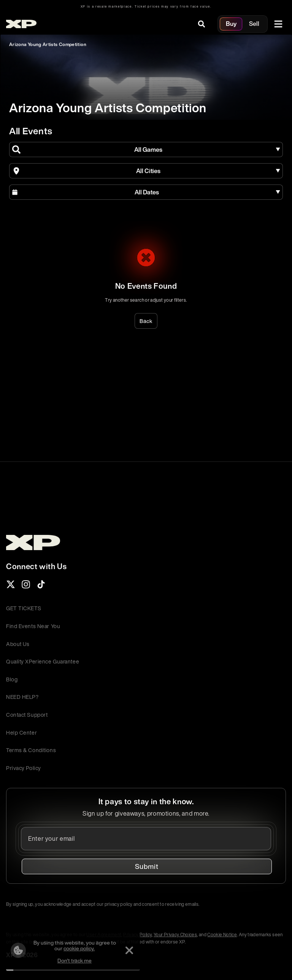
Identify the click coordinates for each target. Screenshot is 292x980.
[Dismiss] (129, 950)
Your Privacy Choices (175, 935)
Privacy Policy (24, 768)
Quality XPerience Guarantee (43, 661)
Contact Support (27, 715)
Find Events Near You (33, 626)
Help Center (21, 733)
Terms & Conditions (31, 750)
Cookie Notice (222, 935)
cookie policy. (79, 948)
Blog (12, 679)
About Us (18, 644)
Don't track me (75, 960)
